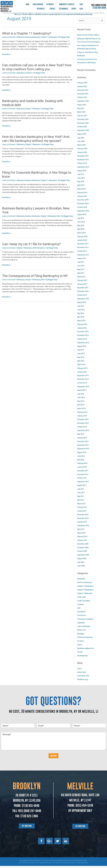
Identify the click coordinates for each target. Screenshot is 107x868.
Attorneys (51, 4)
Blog (81, 9)
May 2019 (81, 184)
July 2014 (81, 396)
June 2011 (81, 495)
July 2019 (81, 176)
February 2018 (82, 239)
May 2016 (81, 315)
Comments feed (83, 678)
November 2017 (83, 250)
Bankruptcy (21, 39)
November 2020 (83, 125)
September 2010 (83, 528)
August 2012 (82, 454)
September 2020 (83, 132)
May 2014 (81, 403)
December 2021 (83, 92)
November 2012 (83, 447)
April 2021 (81, 110)
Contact (53, 9)
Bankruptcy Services (68, 4)
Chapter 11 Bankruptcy (49, 39)
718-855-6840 (26, 16)
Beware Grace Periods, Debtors (88, 37)
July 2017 (81, 264)
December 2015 (83, 334)
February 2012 (82, 465)
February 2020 (82, 151)
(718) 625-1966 (29, 818)
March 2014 (81, 411)
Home (28, 4)
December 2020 (83, 121)
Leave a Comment (9, 39)
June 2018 (81, 224)
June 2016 (81, 312)
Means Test (81, 632)
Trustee (80, 654)
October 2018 (82, 209)
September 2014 (83, 389)
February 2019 (82, 195)
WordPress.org (83, 681)
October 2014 (82, 385)
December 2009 (83, 546)
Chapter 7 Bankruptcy (33, 111)
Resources (42, 9)
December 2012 (83, 443)
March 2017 (81, 279)
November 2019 (83, 162)
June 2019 (81, 180)
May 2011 (81, 498)
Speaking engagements (86, 650)
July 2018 (81, 220)
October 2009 (82, 553)
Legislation (81, 625)
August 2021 (82, 107)
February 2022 (82, 85)
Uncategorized (82, 658)
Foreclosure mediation (85, 621)
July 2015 (81, 352)
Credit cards (82, 599)
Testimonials (63, 9)
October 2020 (82, 129)
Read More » (7, 56)
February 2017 (82, 282)
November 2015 (83, 337)
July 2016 (81, 308)
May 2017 (81, 272)
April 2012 (81, 462)
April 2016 (81, 319)
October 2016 (82, 297)
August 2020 (82, 136)
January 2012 (82, 469)
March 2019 (81, 191)
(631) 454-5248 (84, 807)
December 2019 (83, 158)
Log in (79, 671)
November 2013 (83, 425)
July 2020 (81, 140)
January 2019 (82, 198)
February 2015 (82, 370)
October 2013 (82, 429)
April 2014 (81, 407)
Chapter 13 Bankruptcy (85, 592)
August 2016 (82, 304)
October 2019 (82, 165)
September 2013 (83, 433)
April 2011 (81, 502)
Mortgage (81, 636)
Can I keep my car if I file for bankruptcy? (31, 246)
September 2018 (83, 213)
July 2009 (81, 564)
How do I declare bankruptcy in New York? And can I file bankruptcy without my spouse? (36, 141)
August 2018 (82, 217)
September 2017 (83, 257)
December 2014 (83, 378)
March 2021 (81, 114)
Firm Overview (38, 4)
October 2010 (82, 524)
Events (74, 9)
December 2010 (83, 517)
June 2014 (81, 400)
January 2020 (82, 154)
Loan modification (84, 628)
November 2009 (83, 550)
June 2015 (81, 356)
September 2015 (83, 345)
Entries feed (82, 674)
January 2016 (82, 330)
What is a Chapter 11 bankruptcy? (27, 35)
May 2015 (81, 359)
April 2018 (81, 231)
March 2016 (81, 323)
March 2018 (81, 235)
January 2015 (82, 374)
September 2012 (83, 451)
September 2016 (83, 301)
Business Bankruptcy (33, 39)
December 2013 (83, 421)
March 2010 (81, 535)
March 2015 (81, 367)
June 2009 (81, 568)
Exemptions (41, 250)
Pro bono (81, 643)
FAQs (81, 4)
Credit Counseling (84, 603)
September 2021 (83, 103)
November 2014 (83, 381)
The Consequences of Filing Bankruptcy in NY (35, 278)
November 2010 (83, 520)
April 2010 (81, 531)
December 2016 (83, 290)
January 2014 (82, 418)
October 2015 (82, 341)
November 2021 (83, 96)
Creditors (29, 75)
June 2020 (81, 143)
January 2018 (82, 242)
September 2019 (83, 169)
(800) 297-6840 (32, 813)
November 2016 (83, 293)
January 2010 (82, 542)
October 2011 (82, 480)
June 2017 (81, 268)
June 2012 (81, 458)
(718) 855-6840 (99, 8)
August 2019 (82, 173)
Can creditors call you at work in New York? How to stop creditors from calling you (37, 69)
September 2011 (83, 484)
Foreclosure (82, 617)
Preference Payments (85, 639)
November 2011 (83, 476)
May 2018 (81, 228)
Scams (80, 647)
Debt (58, 218)
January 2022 (82, 88)
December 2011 (83, 473)
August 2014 (82, 392)
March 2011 (81, 506)
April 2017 (81, 275)
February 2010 (82, 539)
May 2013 (81, 436)
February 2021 (82, 118)
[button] (27, 828)
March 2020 (81, 147)
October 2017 (82, 253)
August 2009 (82, 561)
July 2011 (81, 491)
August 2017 (82, 260)
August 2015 (82, 348)
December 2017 (83, 246)
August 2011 (82, 487)
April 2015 (81, 363)
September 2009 (83, 557)
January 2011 (82, 513)
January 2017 (82, 286)
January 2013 (82, 440)
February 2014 (82, 414)
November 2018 (83, 206)
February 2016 (82, 326)
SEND (53, 758)
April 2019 (81, 187)
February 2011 (82, 509)
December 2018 (83, 202)
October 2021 (82, 99)
